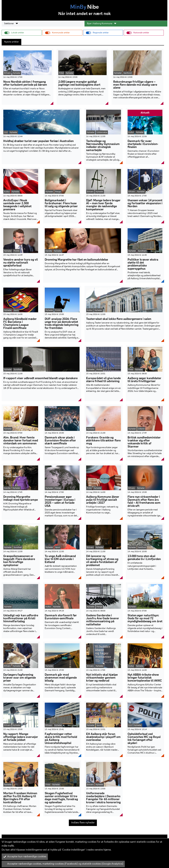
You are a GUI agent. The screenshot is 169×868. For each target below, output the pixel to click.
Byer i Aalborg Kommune (102, 24)
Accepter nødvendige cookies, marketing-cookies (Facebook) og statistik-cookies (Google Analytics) (63, 864)
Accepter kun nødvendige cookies (25, 857)
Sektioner (11, 24)
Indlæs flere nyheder (83, 823)
